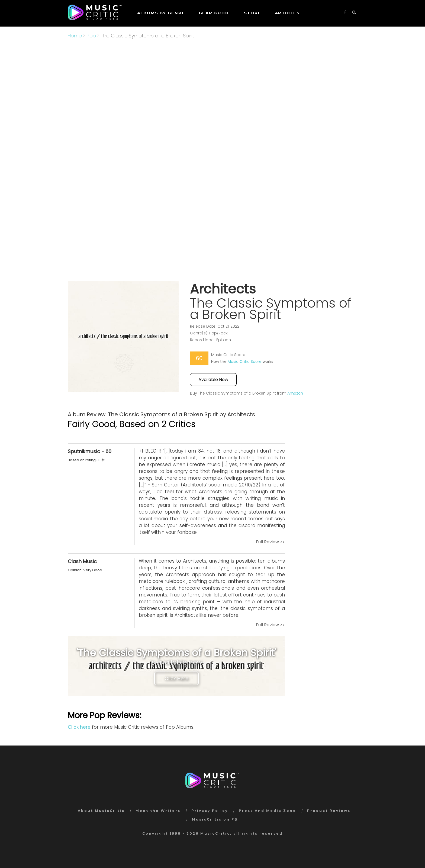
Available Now (213, 380)
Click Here (176, 678)
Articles (287, 13)
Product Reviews (329, 811)
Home (75, 36)
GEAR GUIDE (215, 13)
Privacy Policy (210, 811)
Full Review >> (270, 542)
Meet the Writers (158, 811)
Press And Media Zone (268, 811)
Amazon (295, 393)
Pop (91, 36)
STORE (253, 13)
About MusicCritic (101, 811)
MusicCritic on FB (215, 819)
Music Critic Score (245, 362)
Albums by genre (161, 13)
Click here (79, 727)
